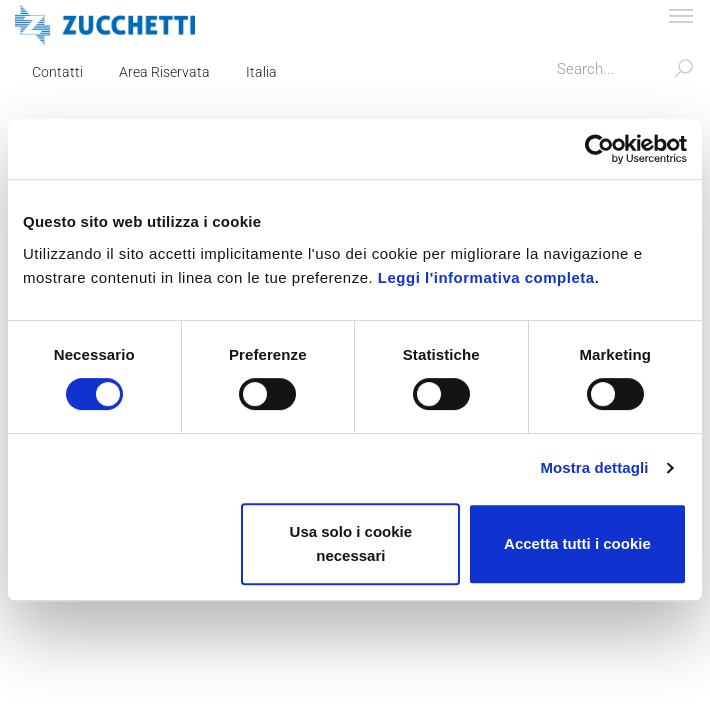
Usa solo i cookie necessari (351, 543)
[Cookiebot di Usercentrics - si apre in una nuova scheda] (599, 149)
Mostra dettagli (594, 467)
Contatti (57, 72)
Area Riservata (164, 72)
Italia (261, 72)
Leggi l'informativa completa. (488, 277)
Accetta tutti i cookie (577, 543)
